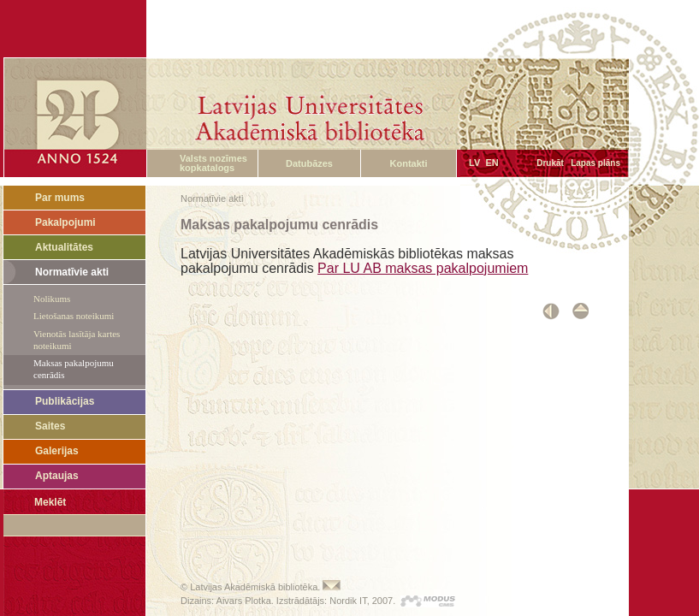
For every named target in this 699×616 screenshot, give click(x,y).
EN (492, 163)
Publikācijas (65, 401)
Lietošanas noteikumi (74, 316)
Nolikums (52, 299)
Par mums (60, 198)
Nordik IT (348, 601)
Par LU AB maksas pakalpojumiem (423, 268)
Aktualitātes (64, 247)
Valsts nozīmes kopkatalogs (213, 163)
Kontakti (409, 163)
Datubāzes (309, 163)
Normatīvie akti (72, 272)
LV (474, 163)
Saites (50, 426)
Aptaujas (57, 476)
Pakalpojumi (65, 222)
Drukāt (550, 163)
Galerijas (57, 451)
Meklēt (50, 502)
